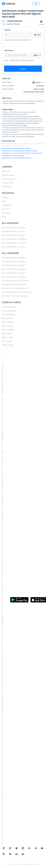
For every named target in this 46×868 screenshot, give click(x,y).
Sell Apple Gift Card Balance (14, 284)
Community (7, 187)
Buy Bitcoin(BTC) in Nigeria (14, 228)
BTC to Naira (7, 318)
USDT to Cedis (8, 330)
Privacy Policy (8, 183)
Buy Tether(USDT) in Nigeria (14, 239)
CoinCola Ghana (9, 311)
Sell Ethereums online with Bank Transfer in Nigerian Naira (22, 153)
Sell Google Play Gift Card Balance (17, 292)
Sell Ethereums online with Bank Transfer (16, 148)
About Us (6, 171)
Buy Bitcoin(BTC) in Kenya (13, 235)
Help (36, 4)
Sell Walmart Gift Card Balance (16, 281)
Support (5, 198)
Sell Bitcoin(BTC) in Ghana (14, 262)
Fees (4, 201)
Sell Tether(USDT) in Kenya (14, 277)
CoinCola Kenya (9, 315)
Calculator (6, 213)
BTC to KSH (7, 334)
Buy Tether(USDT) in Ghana (14, 243)
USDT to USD (8, 345)
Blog (4, 217)
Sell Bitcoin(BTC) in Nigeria (14, 258)
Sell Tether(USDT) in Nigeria (14, 269)
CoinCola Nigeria (9, 307)
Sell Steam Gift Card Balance (15, 288)
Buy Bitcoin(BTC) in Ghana (13, 231)
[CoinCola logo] (8, 4)
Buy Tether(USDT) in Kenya (14, 247)
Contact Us (7, 205)
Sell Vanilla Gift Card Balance (15, 296)
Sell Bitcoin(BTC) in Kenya (13, 265)
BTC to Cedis (8, 326)
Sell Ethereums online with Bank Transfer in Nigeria (20, 151)
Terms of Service (9, 179)
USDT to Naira (8, 322)
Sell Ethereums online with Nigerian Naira (16, 158)
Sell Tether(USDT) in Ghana (14, 273)
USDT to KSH (8, 337)
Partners (6, 209)
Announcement (9, 175)
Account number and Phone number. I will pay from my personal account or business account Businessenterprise (23, 102)
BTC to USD (7, 341)
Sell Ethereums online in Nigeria (13, 155)
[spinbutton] (17, 55)
